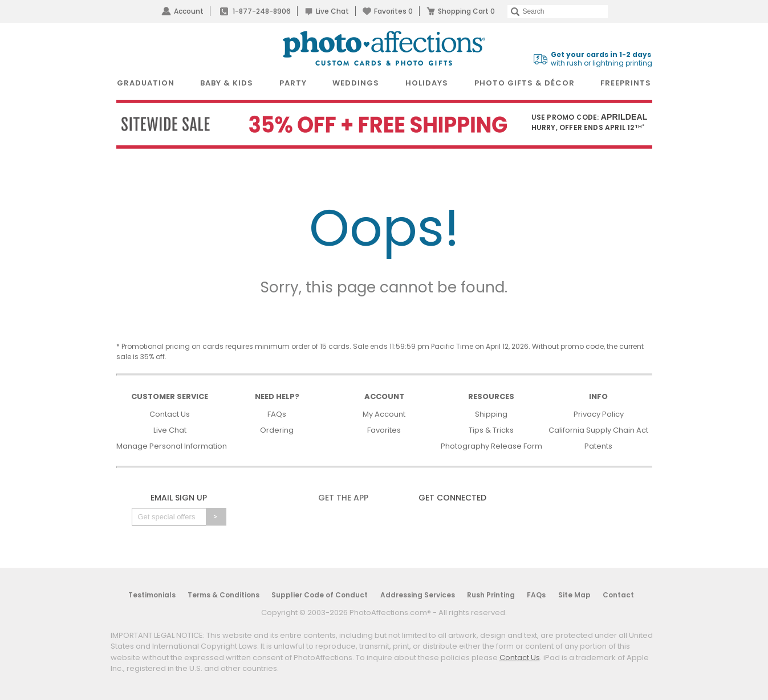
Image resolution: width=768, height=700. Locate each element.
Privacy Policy (599, 414)
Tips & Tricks (491, 430)
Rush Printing (491, 595)
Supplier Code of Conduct (320, 595)
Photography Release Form (491, 446)
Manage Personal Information (172, 446)
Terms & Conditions (224, 595)
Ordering (277, 430)
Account (189, 11)
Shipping (491, 414)
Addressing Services (418, 595)
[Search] (558, 12)
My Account (384, 414)
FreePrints (626, 83)
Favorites (393, 11)
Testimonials (152, 595)
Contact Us (170, 414)
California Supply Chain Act (598, 430)
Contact (618, 595)
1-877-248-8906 (262, 11)
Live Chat (332, 11)
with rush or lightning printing (602, 59)
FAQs (277, 414)
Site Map (574, 595)
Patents (598, 446)
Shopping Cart (466, 11)
